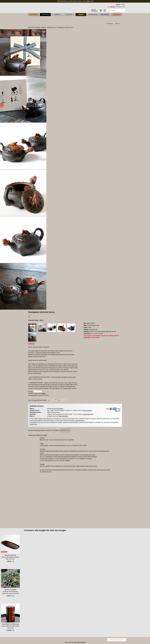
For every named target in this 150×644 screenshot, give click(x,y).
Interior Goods (105, 15)
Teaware (81, 15)
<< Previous (110, 24)
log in (44, 393)
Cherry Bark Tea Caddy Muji (10, 624)
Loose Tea (69, 15)
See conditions (87, 411)
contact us (65, 430)
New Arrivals (45, 15)
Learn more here (88, 414)
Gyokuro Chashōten (10, 590)
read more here (80, 421)
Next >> (118, 24)
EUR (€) (118, 7)
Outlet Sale (117, 15)
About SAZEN (33, 15)
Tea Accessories (93, 15)
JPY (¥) (123, 7)
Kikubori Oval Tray (10, 555)
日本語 (123, 4)
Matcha (57, 15)
